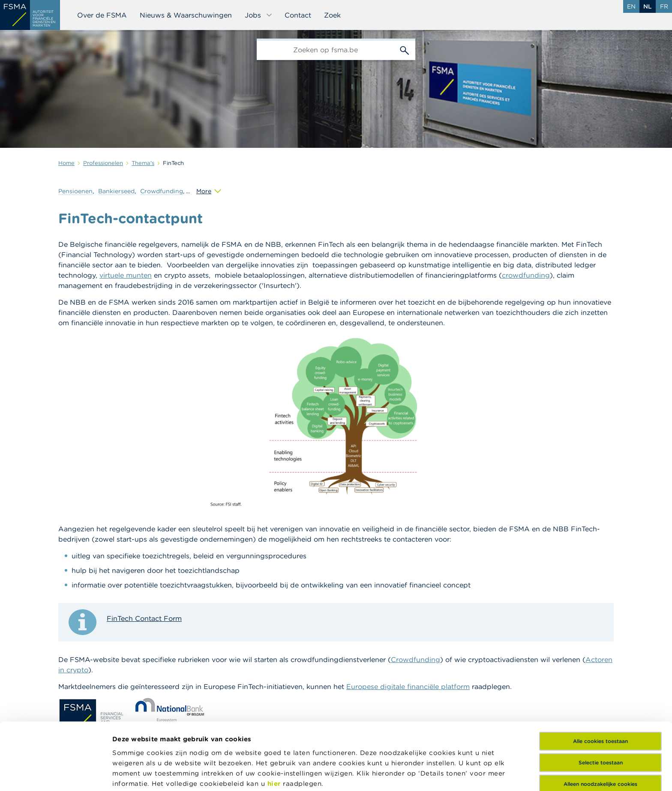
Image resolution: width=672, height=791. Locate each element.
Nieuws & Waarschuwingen (186, 15)
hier (275, 717)
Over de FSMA (102, 15)
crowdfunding (526, 275)
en (631, 6)
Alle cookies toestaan (600, 674)
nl (648, 6)
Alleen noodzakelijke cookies (600, 717)
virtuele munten (126, 275)
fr (664, 6)
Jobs (259, 15)
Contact (298, 15)
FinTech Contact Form (144, 618)
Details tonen (134, 774)
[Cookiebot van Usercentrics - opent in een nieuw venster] (55, 774)
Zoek (332, 15)
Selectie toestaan (601, 696)
